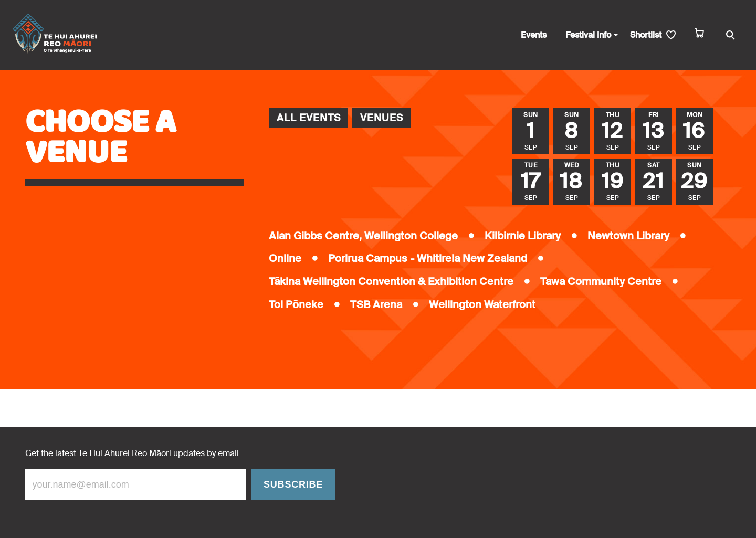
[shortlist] (653, 35)
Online (285, 258)
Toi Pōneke (296, 304)
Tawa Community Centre (601, 281)
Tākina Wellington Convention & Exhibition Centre (391, 281)
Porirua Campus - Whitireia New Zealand (428, 258)
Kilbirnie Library (523, 236)
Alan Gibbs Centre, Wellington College (363, 236)
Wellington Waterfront (482, 304)
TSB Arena (376, 304)
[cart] (699, 35)
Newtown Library (628, 236)
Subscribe (293, 484)
